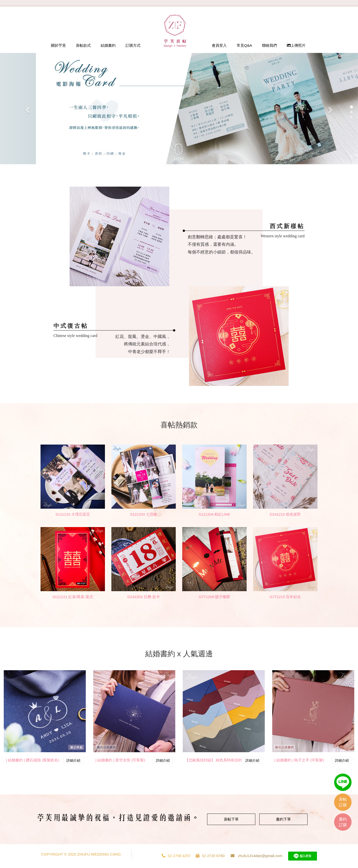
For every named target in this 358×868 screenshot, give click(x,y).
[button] (27, 109)
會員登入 (219, 45)
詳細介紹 (73, 760)
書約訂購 (343, 822)
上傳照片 (296, 45)
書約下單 (283, 819)
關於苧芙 (58, 45)
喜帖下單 (231, 819)
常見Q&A (244, 45)
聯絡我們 (269, 45)
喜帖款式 (83, 45)
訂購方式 (133, 45)
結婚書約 (108, 45)
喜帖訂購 (343, 802)
